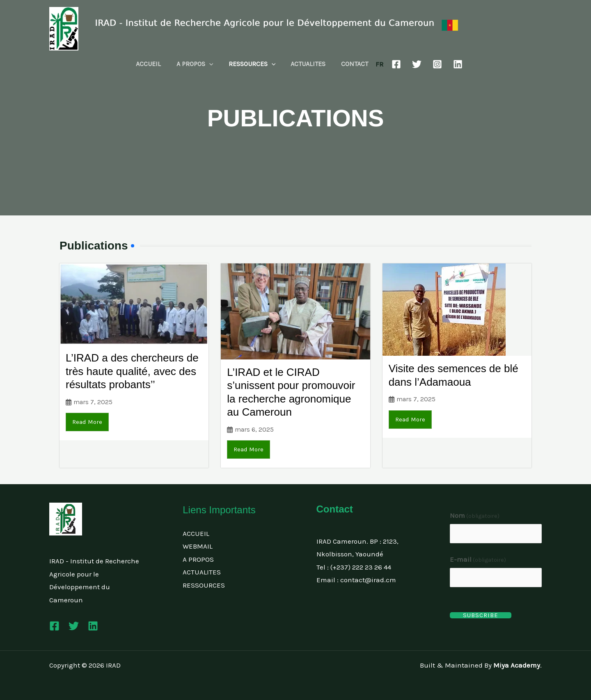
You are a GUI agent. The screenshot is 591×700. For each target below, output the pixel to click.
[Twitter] (411, 64)
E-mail (478, 559)
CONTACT (350, 64)
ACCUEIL (153, 64)
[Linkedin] (452, 64)
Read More (87, 422)
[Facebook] (391, 64)
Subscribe (481, 615)
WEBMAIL (198, 546)
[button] (211, 64)
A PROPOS (197, 64)
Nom (475, 515)
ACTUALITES (306, 64)
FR (374, 64)
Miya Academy (517, 665)
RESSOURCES (252, 64)
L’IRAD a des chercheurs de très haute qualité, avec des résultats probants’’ (132, 371)
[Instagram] (432, 64)
